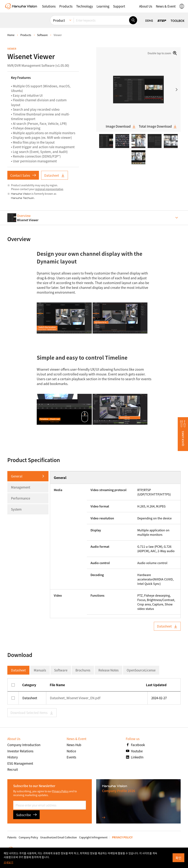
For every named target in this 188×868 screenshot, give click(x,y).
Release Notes (109, 670)
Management (21, 487)
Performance (21, 498)
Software (61, 670)
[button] (49, 6)
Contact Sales (23, 175)
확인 (178, 858)
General (17, 476)
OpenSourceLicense (141, 670)
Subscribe (26, 815)
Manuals (40, 670)
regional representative (49, 189)
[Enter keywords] (101, 20)
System (16, 509)
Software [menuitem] (42, 35)
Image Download (121, 126)
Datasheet (55, 175)
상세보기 (8, 862)
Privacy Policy (60, 791)
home (11, 35)
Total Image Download (158, 126)
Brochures (83, 670)
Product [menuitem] (59, 20)
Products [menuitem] (26, 35)
